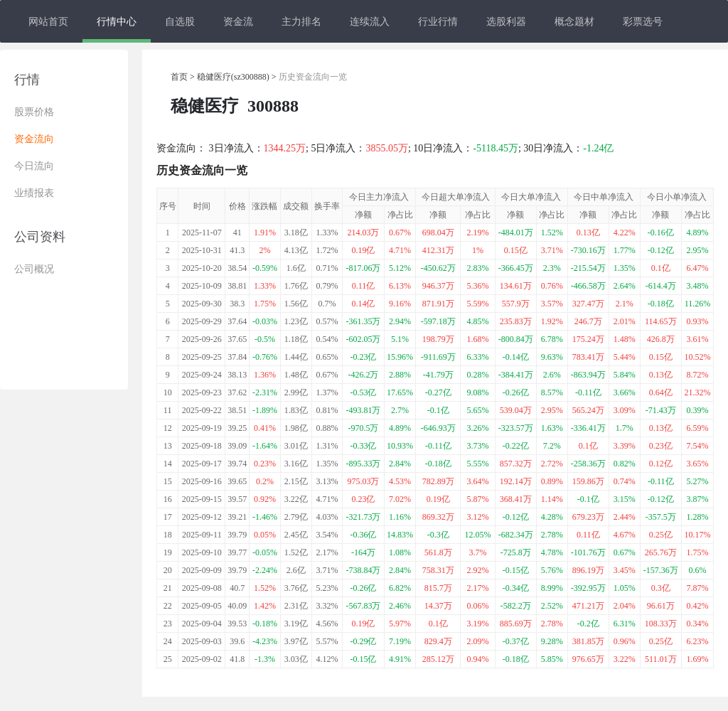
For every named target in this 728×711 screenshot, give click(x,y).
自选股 (180, 21)
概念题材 (574, 21)
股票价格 (34, 112)
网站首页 (48, 21)
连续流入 (370, 21)
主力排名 (301, 21)
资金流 (238, 21)
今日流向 (34, 166)
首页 (179, 77)
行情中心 (117, 21)
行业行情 (438, 21)
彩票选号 (643, 21)
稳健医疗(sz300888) (233, 77)
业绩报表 (34, 193)
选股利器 (506, 21)
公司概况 (34, 269)
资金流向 (34, 139)
